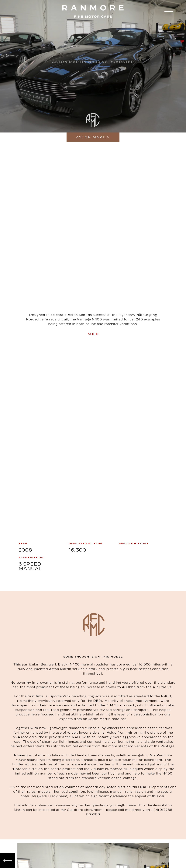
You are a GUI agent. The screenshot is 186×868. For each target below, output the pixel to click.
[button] (168, 13)
